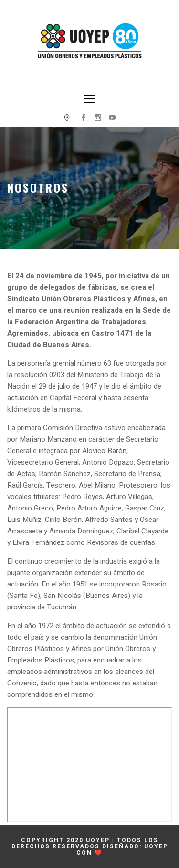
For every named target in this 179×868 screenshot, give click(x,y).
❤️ (99, 853)
